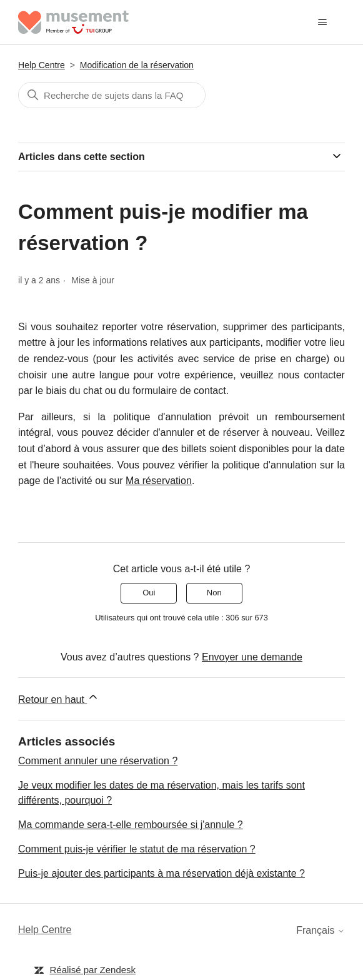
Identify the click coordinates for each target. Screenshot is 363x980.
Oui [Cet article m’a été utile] (149, 593)
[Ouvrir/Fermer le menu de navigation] (323, 23)
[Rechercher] (112, 95)
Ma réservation (159, 481)
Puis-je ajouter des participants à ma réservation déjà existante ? (162, 873)
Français (321, 930)
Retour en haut (59, 698)
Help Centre (42, 65)
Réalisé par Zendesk (93, 970)
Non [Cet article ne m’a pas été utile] (214, 593)
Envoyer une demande (252, 657)
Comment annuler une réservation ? (98, 761)
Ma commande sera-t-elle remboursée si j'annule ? (131, 825)
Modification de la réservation (137, 65)
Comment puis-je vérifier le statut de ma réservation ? (137, 849)
